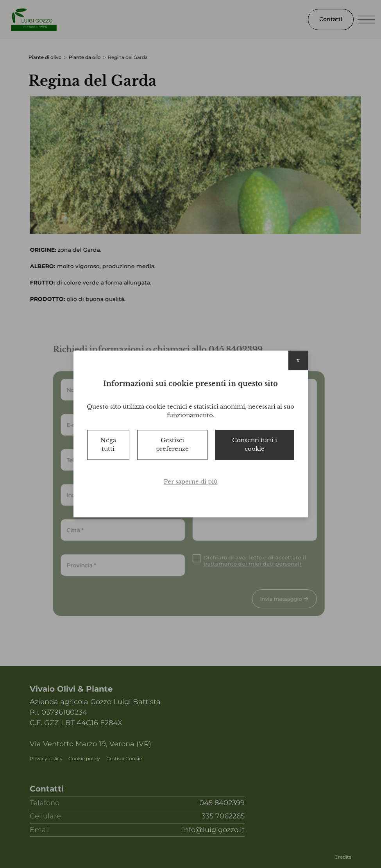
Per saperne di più (191, 481)
